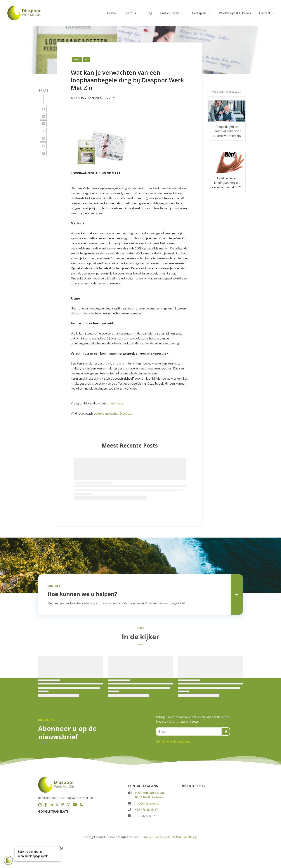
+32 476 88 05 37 (146, 810)
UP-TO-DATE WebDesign (182, 837)
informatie (116, 403)
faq (86, 59)
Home (77, 59)
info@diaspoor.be (147, 803)
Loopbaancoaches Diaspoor (113, 413)
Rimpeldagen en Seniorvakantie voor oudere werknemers (227, 131)
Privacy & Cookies (153, 837)
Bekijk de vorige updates (173, 742)
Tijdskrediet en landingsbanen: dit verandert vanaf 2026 (227, 183)
